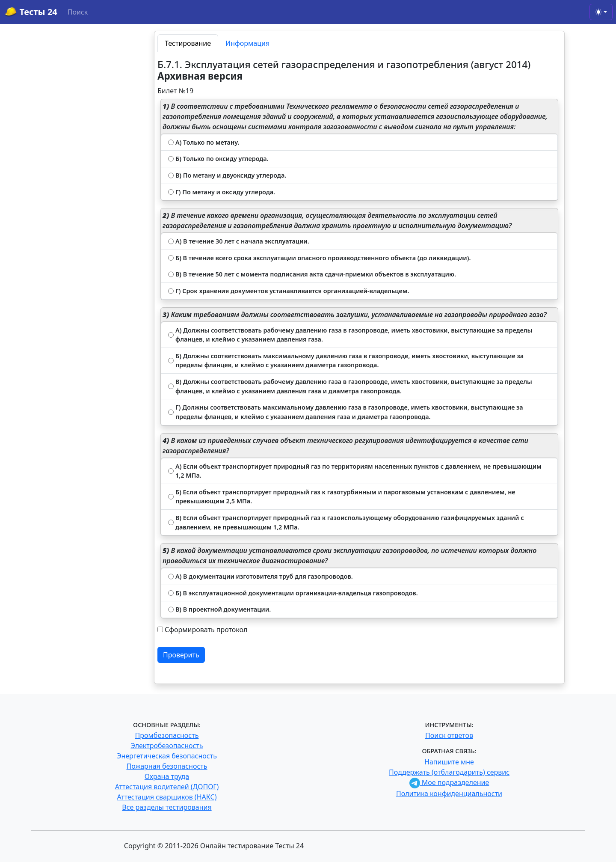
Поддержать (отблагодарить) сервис (449, 772)
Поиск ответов (449, 735)
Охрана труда (167, 776)
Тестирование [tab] (188, 43)
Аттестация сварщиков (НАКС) (167, 797)
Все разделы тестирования (167, 807)
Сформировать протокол (206, 630)
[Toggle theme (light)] (601, 12)
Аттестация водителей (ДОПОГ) (167, 787)
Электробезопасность (167, 746)
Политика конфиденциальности (449, 794)
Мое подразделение (449, 782)
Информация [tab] (247, 43)
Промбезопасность (167, 735)
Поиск (78, 12)
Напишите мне (449, 762)
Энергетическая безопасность (167, 756)
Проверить (181, 655)
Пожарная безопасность (167, 766)
